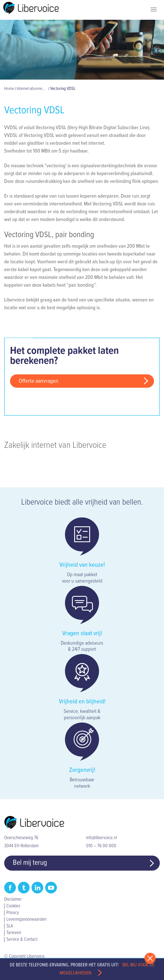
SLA (10, 926)
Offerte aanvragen (38, 381)
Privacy (13, 913)
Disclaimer (13, 900)
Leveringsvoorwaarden (26, 920)
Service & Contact (22, 940)
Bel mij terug (30, 863)
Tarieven (14, 933)
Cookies (13, 906)
